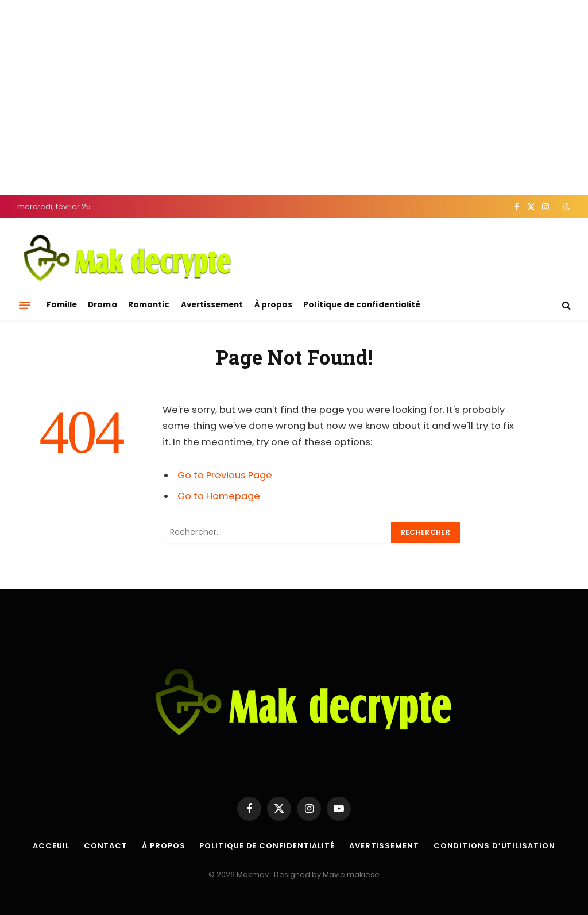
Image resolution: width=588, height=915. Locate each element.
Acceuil (51, 846)
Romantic (149, 305)
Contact (106, 846)
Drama (102, 305)
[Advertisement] (294, 98)
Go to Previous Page (225, 475)
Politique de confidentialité (362, 305)
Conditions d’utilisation (494, 846)
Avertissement (212, 305)
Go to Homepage (219, 496)
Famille (62, 305)
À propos (274, 305)
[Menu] (25, 305)
